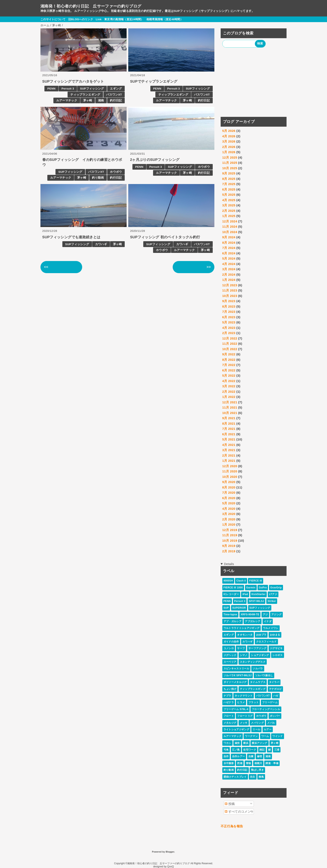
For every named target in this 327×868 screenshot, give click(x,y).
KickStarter (259, 594)
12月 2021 (230, 402)
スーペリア (230, 662)
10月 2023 (230, 296)
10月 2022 (230, 349)
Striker (272, 601)
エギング (116, 89)
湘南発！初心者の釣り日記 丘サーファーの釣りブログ (91, 6)
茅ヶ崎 (88, 100)
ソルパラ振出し (264, 675)
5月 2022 (229, 375)
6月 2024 (229, 253)
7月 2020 (229, 493)
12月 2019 (230, 530)
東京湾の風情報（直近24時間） (124, 19)
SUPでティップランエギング (154, 81)
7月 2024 (229, 248)
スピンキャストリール (236, 669)
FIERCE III (256, 581)
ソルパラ (258, 669)
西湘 (240, 763)
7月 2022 (229, 365)
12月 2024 (230, 221)
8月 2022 (229, 360)
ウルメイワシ (271, 628)
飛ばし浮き (257, 770)
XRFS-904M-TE (250, 614)
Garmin (251, 588)
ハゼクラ (229, 702)
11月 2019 (230, 535)
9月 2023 (229, 301)
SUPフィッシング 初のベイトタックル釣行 (165, 237)
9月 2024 (229, 237)
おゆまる (275, 635)
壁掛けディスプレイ (235, 777)
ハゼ (276, 696)
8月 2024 (229, 243)
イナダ (268, 621)
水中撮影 (229, 763)
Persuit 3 (68, 89)
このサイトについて (53, 19)
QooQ (171, 867)
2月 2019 (229, 551)
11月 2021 (230, 407)
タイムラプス (258, 682)
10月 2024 (230, 232)
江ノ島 (236, 750)
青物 (248, 763)
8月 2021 (229, 423)
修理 (260, 756)
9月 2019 (229, 546)
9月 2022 (229, 354)
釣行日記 (116, 100)
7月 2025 (229, 184)
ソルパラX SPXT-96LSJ (238, 675)
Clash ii (241, 581)
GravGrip (276, 588)
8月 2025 (229, 179)
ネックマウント (244, 696)
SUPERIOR (239, 608)
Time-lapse (230, 614)
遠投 (237, 743)
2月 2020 (229, 519)
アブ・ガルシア (233, 621)
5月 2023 (229, 322)
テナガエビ (275, 689)
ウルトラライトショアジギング (242, 628)
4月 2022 (229, 381)
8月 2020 (229, 487)
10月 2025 (230, 168)
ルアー (268, 729)
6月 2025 (229, 189)
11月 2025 (230, 163)
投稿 (230, 804)
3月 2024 (229, 269)
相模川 (258, 763)
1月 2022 (229, 397)
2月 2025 (229, 211)
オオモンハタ (245, 635)
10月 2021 (230, 413)
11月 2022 (230, 344)
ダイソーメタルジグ (235, 682)
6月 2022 (229, 370)
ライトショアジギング (236, 729)
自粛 (251, 756)
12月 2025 (230, 157)
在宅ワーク (250, 750)
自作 (226, 756)
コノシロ (229, 648)
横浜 (246, 743)
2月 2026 (229, 147)
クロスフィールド (266, 642)
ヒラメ (241, 702)
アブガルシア (253, 621)
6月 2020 (229, 498)
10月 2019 (230, 541)
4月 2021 (229, 445)
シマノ (244, 655)
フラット (253, 702)
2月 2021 (229, 455)
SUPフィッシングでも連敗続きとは (71, 237)
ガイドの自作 (231, 642)
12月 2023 (230, 285)
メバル (271, 723)
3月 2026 (229, 141)
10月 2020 (230, 477)
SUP (226, 608)
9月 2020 (229, 482)
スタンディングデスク (253, 662)
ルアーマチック (67, 100)
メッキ (244, 723)
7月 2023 (229, 312)
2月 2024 (229, 274)
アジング (276, 614)
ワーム (265, 736)
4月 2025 (229, 200)
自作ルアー (239, 756)
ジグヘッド (230, 655)
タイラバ (274, 682)
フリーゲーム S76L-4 (236, 709)
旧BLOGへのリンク (81, 19)
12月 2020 (230, 466)
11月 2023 (230, 290)
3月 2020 (229, 514)
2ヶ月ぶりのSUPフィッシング (155, 160)
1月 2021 (229, 461)
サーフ (241, 648)
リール (256, 729)
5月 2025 (229, 195)
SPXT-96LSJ (256, 601)
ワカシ (227, 743)
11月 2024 (230, 226)
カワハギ (101, 244)
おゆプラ (261, 635)
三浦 (277, 750)
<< (46, 267)
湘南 (101, 100)
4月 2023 (229, 328)
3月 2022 (229, 386)
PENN (51, 89)
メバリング (257, 723)
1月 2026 (229, 152)
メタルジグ (230, 723)
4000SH (228, 581)
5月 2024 (229, 258)
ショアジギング (260, 655)
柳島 (261, 777)
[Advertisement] (254, 83)
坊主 (253, 777)
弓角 (226, 750)
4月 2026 (229, 136)
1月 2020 (229, 524)
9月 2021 (229, 418)
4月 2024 (229, 264)
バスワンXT (114, 95)
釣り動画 (98, 178)
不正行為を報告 (232, 826)
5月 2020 (229, 503)
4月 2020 (229, 509)
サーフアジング (257, 648)
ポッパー (275, 716)
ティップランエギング (85, 95)
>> (209, 267)
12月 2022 (230, 338)
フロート (229, 716)
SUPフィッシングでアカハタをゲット (73, 81)
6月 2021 (229, 434)
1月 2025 (229, 216)
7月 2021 (229, 429)
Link (99, 19)
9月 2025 (229, 173)
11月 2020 (230, 471)
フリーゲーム (270, 702)
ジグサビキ (276, 648)
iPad (245, 594)
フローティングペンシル (266, 709)
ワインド (277, 736)
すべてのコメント (239, 812)
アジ (265, 614)
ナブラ (227, 696)
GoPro (263, 588)
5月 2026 (229, 131)
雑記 (262, 750)
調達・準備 (272, 763)
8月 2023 (229, 306)
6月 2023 (229, 317)
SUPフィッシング (92, 89)
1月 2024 (229, 280)
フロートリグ (245, 716)
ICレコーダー (231, 594)
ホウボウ (116, 172)
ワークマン (251, 736)
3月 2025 (229, 205)
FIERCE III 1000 (233, 588)
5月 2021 (229, 439)
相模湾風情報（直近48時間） (165, 19)
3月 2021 (229, 450)
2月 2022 (229, 392)
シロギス (277, 655)
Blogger (170, 852)
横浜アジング (259, 743)
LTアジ (273, 594)
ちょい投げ (230, 689)
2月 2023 (229, 333)
